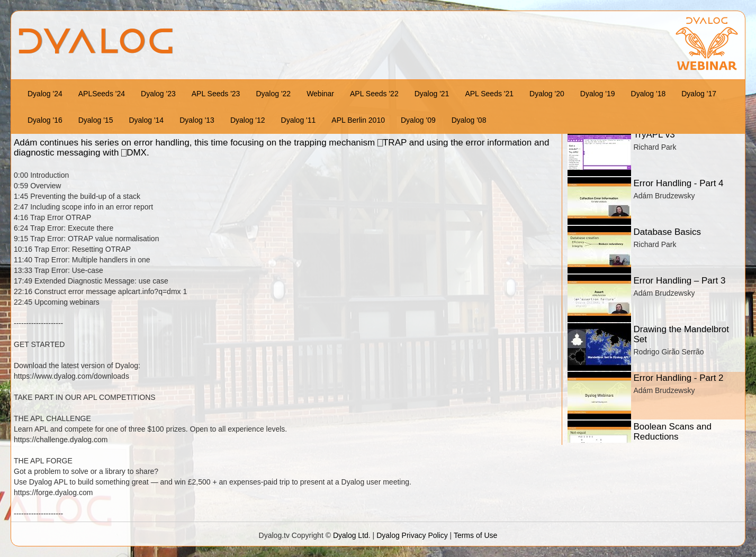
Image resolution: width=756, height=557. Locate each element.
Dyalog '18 (649, 94)
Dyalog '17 (699, 94)
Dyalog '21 (432, 94)
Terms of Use (475, 535)
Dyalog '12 (248, 120)
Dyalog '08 (469, 120)
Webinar (320, 94)
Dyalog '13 (197, 120)
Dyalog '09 (418, 120)
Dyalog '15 (96, 120)
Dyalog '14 (146, 120)
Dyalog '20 (547, 94)
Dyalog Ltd (351, 535)
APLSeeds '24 (102, 94)
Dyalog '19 (598, 94)
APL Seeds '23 (216, 94)
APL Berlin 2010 (358, 120)
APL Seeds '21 (489, 94)
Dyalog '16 (45, 120)
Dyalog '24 (45, 94)
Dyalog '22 (273, 94)
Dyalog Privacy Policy (412, 535)
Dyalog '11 (299, 120)
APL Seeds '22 (374, 94)
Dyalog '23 (158, 94)
